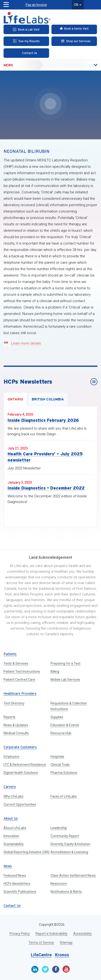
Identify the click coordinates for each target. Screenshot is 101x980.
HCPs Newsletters (17, 884)
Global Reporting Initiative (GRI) (27, 852)
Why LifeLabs (14, 796)
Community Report (65, 836)
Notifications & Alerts (66, 892)
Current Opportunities (20, 804)
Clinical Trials (60, 765)
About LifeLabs (15, 828)
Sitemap (66, 943)
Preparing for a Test (65, 663)
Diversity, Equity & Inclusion (70, 844)
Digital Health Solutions (21, 773)
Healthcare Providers (20, 694)
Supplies (57, 717)
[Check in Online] (74, 29)
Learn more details (26, 343)
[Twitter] (45, 969)
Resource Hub (61, 733)
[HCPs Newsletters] (94, 382)
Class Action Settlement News (73, 876)
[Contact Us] (26, 53)
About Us (11, 819)
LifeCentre (41, 955)
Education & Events (65, 725)
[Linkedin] (35, 969)
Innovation (11, 836)
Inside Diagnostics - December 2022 (46, 488)
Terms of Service (41, 943)
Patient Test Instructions (22, 671)
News (8, 65)
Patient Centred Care (19, 680)
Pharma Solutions (64, 773)
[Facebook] (56, 969)
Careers (10, 787)
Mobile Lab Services (65, 680)
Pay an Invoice (36, 5)
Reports (9, 717)
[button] (86, 65)
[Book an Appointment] (26, 29)
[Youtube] (66, 969)
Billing (55, 671)
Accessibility (83, 934)
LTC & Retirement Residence (25, 765)
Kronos (62, 955)
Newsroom (59, 884)
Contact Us (12, 906)
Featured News (15, 876)
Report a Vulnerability (52, 934)
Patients (10, 654)
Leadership (59, 828)
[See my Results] (26, 41)
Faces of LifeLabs (64, 796)
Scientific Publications (20, 892)
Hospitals (57, 757)
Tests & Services (16, 663)
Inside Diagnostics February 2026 (43, 420)
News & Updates (16, 725)
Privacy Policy (20, 934)
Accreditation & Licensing (69, 852)
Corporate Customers (20, 747)
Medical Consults (16, 733)
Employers (11, 757)
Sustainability (14, 844)
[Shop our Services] (74, 41)
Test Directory (14, 703)
